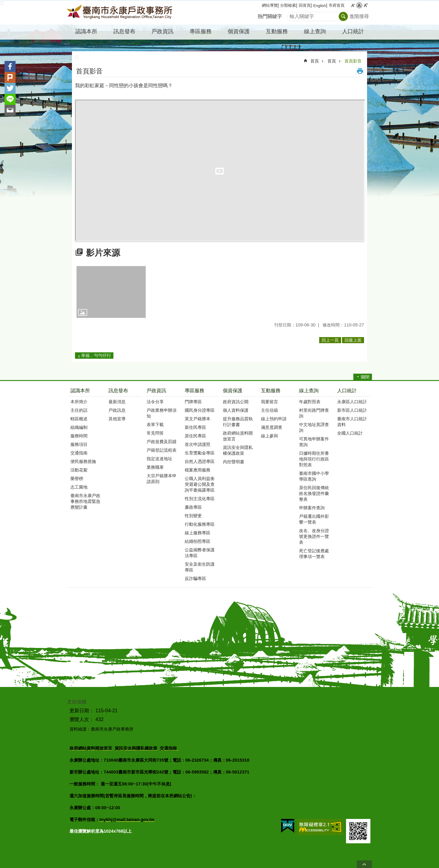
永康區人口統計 (352, 402)
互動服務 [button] (277, 31)
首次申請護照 (198, 444)
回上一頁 (330, 340)
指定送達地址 (159, 459)
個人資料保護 (236, 410)
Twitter (10, 88)
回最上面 (364, 864)
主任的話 (79, 410)
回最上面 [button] (353, 340)
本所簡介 (79, 402)
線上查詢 (309, 391)
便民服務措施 (83, 461)
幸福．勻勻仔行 (96, 355)
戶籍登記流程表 (162, 450)
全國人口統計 (350, 433)
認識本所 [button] (86, 31)
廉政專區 (193, 507)
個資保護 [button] (239, 31)
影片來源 (103, 253)
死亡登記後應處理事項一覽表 (314, 554)
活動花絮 (79, 470)
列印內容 (360, 71)
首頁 (315, 61)
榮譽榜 (77, 478)
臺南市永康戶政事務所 (120, 12)
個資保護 (233, 391)
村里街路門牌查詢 (314, 413)
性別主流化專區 (200, 499)
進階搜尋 (359, 16)
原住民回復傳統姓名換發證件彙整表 (314, 493)
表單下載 (155, 425)
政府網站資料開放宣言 (238, 436)
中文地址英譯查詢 (314, 427)
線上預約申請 (274, 419)
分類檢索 (288, 5)
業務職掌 (155, 467)
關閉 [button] (365, 377)
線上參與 (269, 436)
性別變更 (193, 516)
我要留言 (269, 402)
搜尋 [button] (343, 16)
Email (10, 110)
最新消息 (117, 402)
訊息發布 (118, 391)
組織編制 (79, 427)
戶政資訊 (156, 391)
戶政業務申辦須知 (162, 413)
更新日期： (82, 711)
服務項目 (79, 444)
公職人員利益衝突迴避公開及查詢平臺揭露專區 (200, 484)
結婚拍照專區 (198, 541)
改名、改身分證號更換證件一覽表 (314, 536)
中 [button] (359, 5)
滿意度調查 (272, 427)
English (319, 6)
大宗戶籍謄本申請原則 (162, 479)
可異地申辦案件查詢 (314, 442)
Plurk (10, 77)
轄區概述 (79, 419)
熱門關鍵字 (270, 16)
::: (2, 3)
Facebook (10, 66)
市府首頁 (337, 5)
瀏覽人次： (82, 719)
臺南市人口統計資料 (352, 422)
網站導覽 (270, 5)
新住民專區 (195, 427)
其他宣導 (117, 419)
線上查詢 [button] (315, 31)
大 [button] (366, 5)
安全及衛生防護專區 (200, 567)
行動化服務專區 (200, 524)
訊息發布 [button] (124, 31)
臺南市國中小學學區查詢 (314, 476)
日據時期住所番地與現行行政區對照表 (314, 459)
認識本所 (80, 391)
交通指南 (79, 453)
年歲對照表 (310, 402)
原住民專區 (195, 436)
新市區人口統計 (352, 410)
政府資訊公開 (236, 402)
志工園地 (79, 487)
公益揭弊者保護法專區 (200, 553)
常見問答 (155, 433)
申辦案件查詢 (312, 508)
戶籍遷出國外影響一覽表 (314, 519)
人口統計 (347, 391)
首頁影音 (353, 61)
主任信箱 (269, 410)
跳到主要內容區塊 (3, 3)
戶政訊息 (117, 410)
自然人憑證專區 (200, 461)
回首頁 (305, 5)
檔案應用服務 (198, 470)
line (10, 99)
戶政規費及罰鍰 (162, 442)
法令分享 (155, 402)
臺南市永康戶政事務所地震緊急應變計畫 (85, 501)
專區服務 (195, 391)
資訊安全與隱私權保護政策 (238, 450)
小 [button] (353, 5)
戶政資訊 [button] (162, 31)
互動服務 (271, 391)
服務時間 (79, 436)
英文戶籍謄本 (198, 419)
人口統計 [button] (353, 31)
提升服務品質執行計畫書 (238, 422)
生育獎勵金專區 (200, 453)
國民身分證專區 (200, 410)
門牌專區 (193, 402)
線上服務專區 (198, 533)
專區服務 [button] (201, 31)
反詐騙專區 (195, 578)
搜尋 (292, 15)
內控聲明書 (234, 462)
